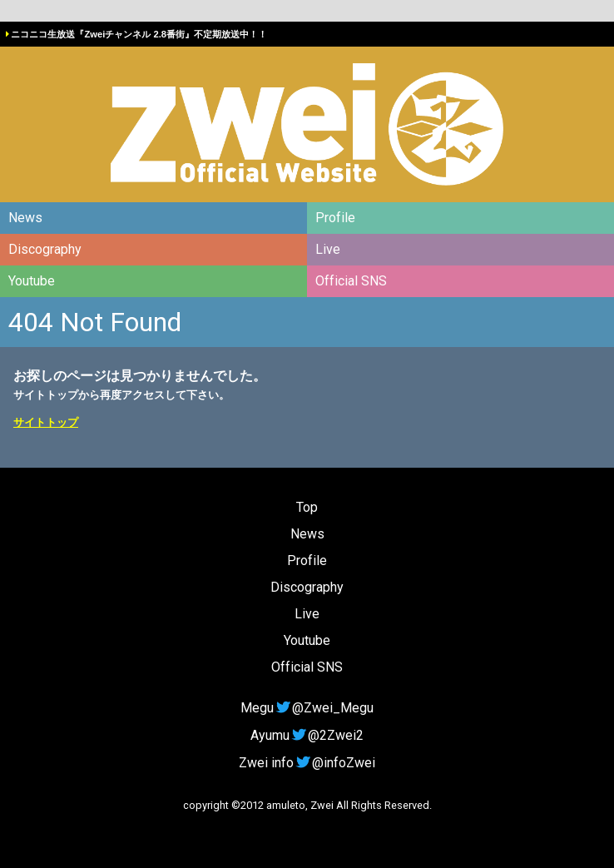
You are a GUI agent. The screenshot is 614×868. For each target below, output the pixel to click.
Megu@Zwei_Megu (307, 708)
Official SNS (351, 281)
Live (328, 249)
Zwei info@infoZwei (307, 763)
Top (307, 507)
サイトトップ (46, 422)
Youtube (32, 281)
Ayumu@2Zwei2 (307, 735)
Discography (45, 249)
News (25, 218)
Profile (335, 218)
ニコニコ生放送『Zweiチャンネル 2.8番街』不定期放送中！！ (139, 34)
